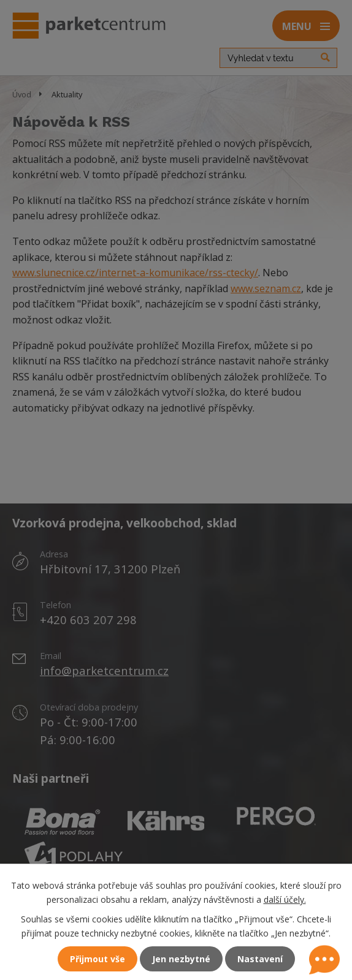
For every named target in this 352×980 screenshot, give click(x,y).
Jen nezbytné (181, 959)
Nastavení (260, 959)
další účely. (285, 899)
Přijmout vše (98, 959)
